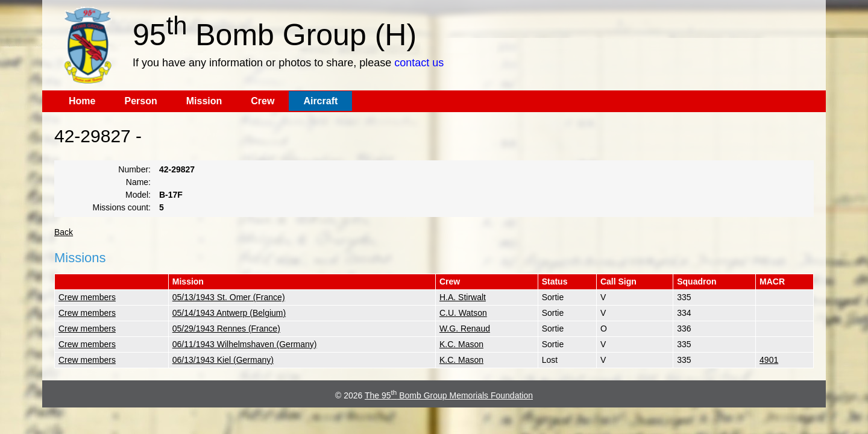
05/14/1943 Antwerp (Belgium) (229, 313)
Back (64, 232)
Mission (204, 101)
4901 (769, 360)
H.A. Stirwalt (463, 297)
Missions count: (122, 207)
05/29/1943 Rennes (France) (226, 329)
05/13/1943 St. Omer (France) (229, 297)
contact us (419, 63)
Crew (263, 101)
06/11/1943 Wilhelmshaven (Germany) (245, 344)
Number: (134, 169)
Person (140, 101)
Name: (138, 182)
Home (82, 101)
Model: (138, 195)
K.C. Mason (461, 344)
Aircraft (320, 101)
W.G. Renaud (465, 329)
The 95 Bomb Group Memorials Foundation (449, 395)
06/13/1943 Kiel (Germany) (223, 360)
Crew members (87, 297)
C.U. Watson (463, 313)
